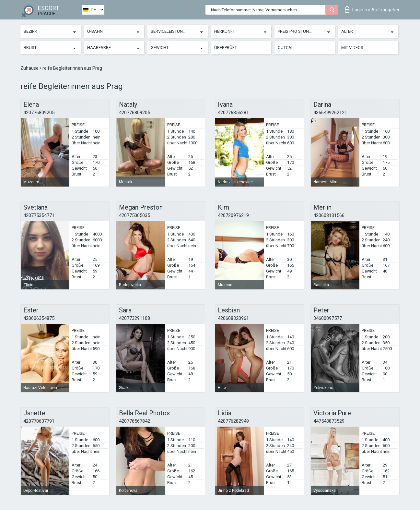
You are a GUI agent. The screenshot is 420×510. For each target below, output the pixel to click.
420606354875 (39, 318)
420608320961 (233, 318)
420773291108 (134, 318)
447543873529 (329, 421)
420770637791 (39, 421)
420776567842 (134, 421)
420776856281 (233, 113)
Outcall (287, 48)
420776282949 (233, 421)
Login (372, 9)
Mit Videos (352, 48)
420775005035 (134, 215)
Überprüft (226, 48)
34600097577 (328, 318)
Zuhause (30, 68)
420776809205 (39, 113)
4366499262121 (330, 113)
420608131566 (329, 215)
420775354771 (39, 215)
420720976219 (233, 215)
